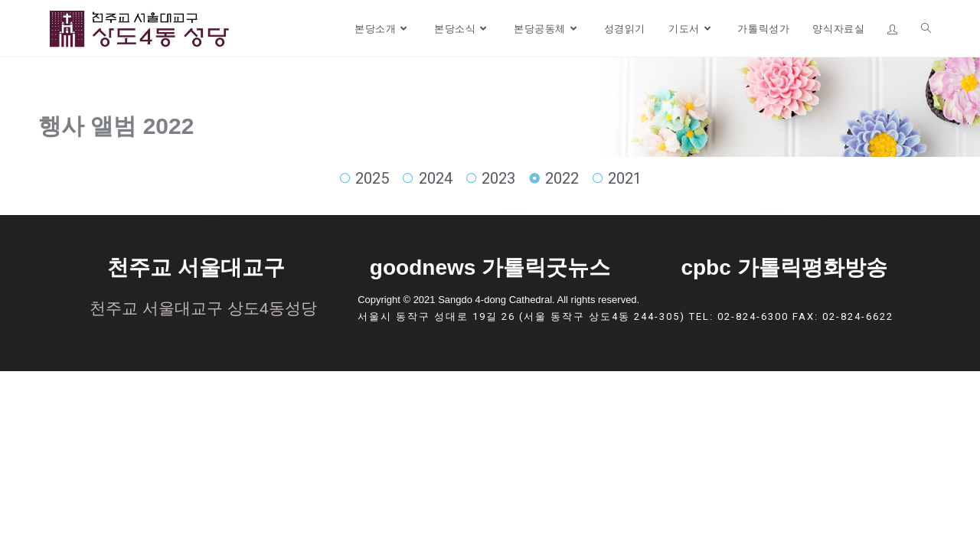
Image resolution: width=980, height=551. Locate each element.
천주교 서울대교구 (196, 267)
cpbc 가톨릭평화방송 (784, 267)
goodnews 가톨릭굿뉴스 (490, 267)
